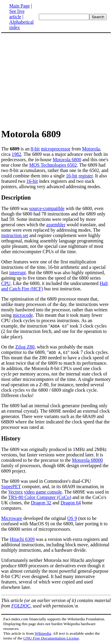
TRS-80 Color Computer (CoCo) (40, 497)
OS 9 (72, 518)
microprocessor (56, 149)
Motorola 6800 (67, 160)
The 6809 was (15, 208)
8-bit (35, 149)
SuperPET (11, 487)
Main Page (20, 6)
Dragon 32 (41, 503)
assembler (56, 225)
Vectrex (15, 492)
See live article (17, 14)
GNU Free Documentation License (51, 638)
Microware (12, 518)
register (86, 176)
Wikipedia (43, 633)
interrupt (17, 273)
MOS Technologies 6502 (53, 165)
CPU (6, 283)
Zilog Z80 (25, 347)
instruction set (15, 235)
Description (16, 197)
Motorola (91, 149)
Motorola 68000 (88, 460)
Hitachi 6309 (22, 539)
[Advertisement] (51, 80)
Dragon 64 (71, 503)
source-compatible (47, 208)
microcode (23, 315)
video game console (43, 492)
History (11, 438)
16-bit (72, 176)
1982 (16, 154)
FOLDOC (21, 606)
